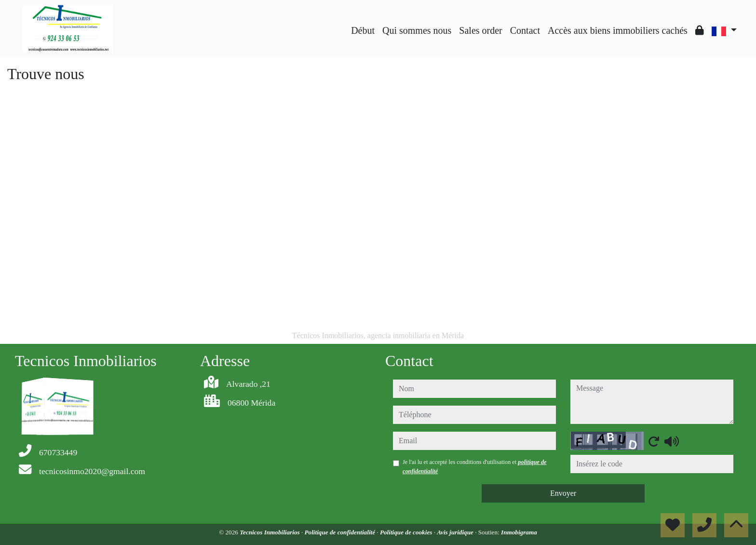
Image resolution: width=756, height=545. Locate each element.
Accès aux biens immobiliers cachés (618, 30)
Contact (525, 30)
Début (363, 30)
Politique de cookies (407, 532)
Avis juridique (456, 532)
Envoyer (563, 493)
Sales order (480, 30)
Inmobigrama (519, 532)
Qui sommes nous (417, 30)
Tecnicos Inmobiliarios (270, 532)
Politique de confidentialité (341, 532)
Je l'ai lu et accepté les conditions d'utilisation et (475, 466)
